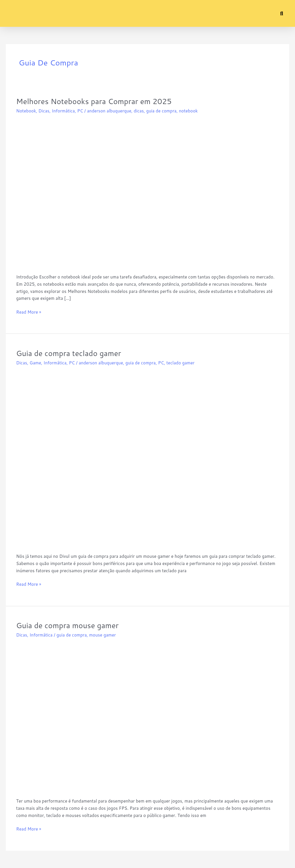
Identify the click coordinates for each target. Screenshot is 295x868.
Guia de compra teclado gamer (69, 353)
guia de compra (161, 111)
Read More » (29, 312)
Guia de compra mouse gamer (67, 625)
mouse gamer (102, 635)
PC (80, 111)
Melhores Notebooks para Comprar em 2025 (94, 101)
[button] (10, 13)
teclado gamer (180, 363)
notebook (188, 111)
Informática (63, 111)
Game (35, 363)
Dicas (44, 111)
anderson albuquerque (109, 111)
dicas (139, 111)
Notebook (26, 111)
